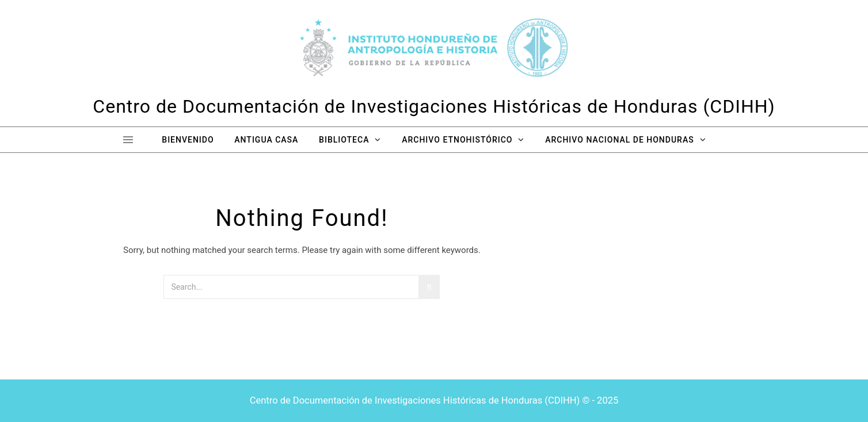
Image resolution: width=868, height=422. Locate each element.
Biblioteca (344, 140)
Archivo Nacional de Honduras (619, 140)
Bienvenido (188, 140)
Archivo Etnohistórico (457, 140)
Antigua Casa (266, 140)
